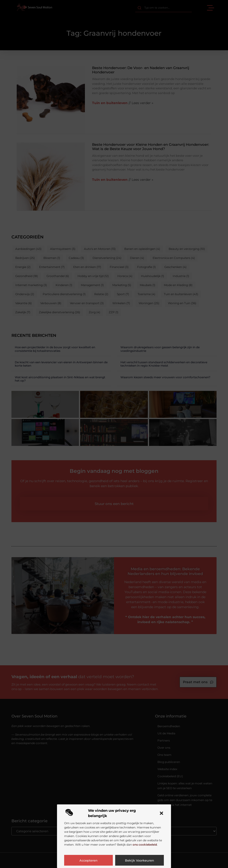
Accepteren (88, 860)
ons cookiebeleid (145, 845)
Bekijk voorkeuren (140, 860)
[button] (161, 813)
